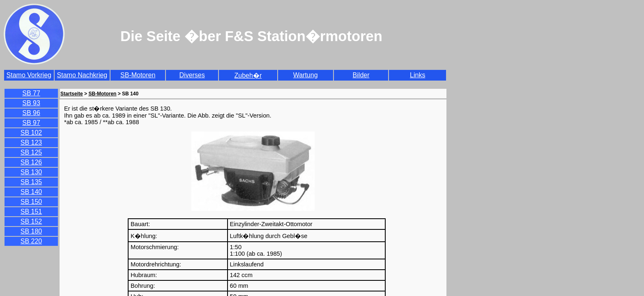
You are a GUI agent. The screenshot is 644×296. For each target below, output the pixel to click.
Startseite (72, 94)
